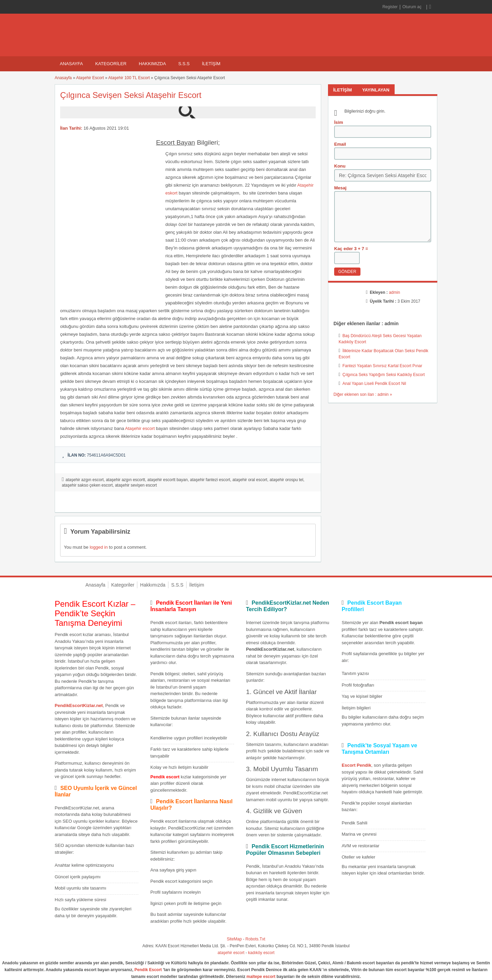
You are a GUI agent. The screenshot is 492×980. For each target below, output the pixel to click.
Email (340, 144)
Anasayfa (71, 64)
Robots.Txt (255, 939)
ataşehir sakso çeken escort (87, 485)
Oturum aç (413, 7)
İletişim (211, 64)
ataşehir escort (231, 953)
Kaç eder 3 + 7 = (351, 249)
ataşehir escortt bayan (167, 480)
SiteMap (234, 939)
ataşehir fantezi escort (210, 480)
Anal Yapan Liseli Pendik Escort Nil (374, 384)
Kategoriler (111, 64)
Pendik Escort (148, 970)
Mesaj (340, 188)
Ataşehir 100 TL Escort (129, 78)
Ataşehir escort (140, 428)
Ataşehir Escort (90, 78)
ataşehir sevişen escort (136, 485)
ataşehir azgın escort (85, 480)
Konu (340, 166)
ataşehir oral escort (250, 480)
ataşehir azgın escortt (126, 480)
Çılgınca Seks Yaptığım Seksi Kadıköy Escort (384, 375)
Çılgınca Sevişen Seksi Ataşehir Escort (131, 95)
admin (394, 292)
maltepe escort (261, 977)
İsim (339, 122)
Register (390, 7)
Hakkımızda (152, 64)
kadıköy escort (261, 953)
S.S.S (184, 64)
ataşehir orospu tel (286, 480)
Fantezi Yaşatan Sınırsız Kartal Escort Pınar (382, 366)
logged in (99, 547)
